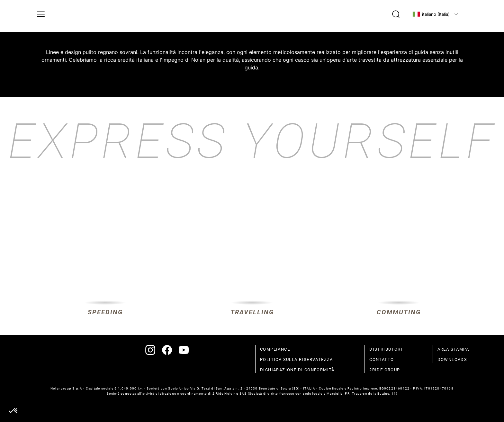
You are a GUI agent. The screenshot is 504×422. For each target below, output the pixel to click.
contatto (382, 359)
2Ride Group (385, 370)
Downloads (452, 359)
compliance (275, 349)
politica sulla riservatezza (297, 359)
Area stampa (453, 349)
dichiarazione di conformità (297, 370)
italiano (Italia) (431, 14)
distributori (386, 349)
